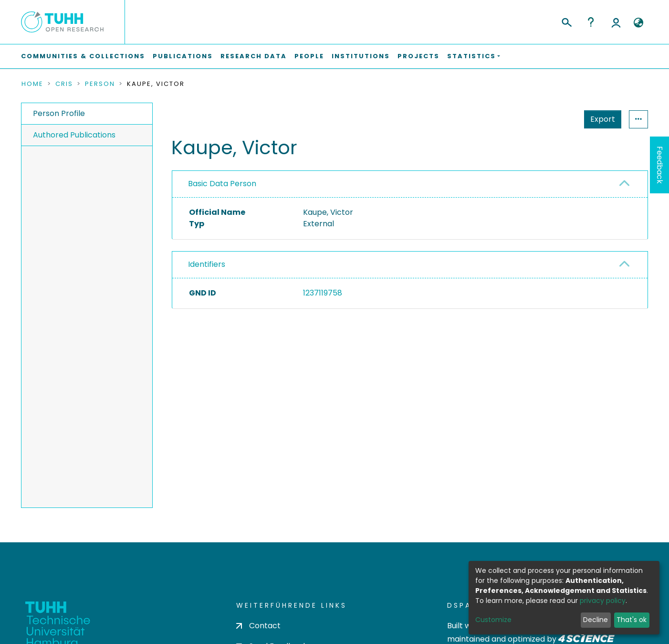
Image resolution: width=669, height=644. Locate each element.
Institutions (361, 56)
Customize (493, 620)
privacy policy (603, 601)
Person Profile (59, 113)
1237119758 (323, 293)
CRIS (64, 84)
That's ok (632, 620)
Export (556, 119)
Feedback (660, 165)
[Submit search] (566, 21)
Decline (596, 620)
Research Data (254, 56)
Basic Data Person (222, 184)
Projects (418, 56)
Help (591, 22)
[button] (638, 23)
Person (100, 84)
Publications (183, 56)
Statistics (600, 119)
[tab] (410, 184)
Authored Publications (74, 135)
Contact (258, 626)
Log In (616, 22)
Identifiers (207, 264)
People (309, 56)
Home (32, 84)
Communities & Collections (83, 56)
